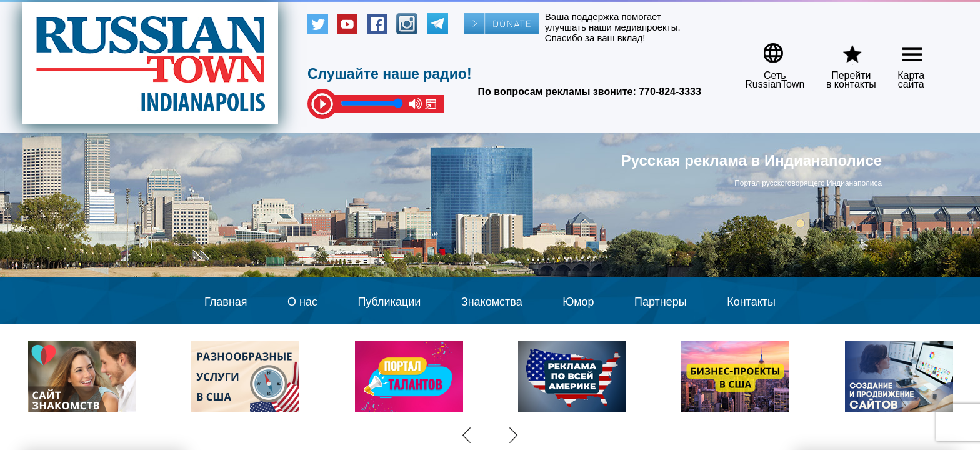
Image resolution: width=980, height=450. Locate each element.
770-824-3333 (670, 92)
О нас (302, 302)
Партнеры (661, 302)
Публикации (389, 302)
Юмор (578, 302)
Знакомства (492, 302)
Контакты (751, 302)
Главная (226, 302)
